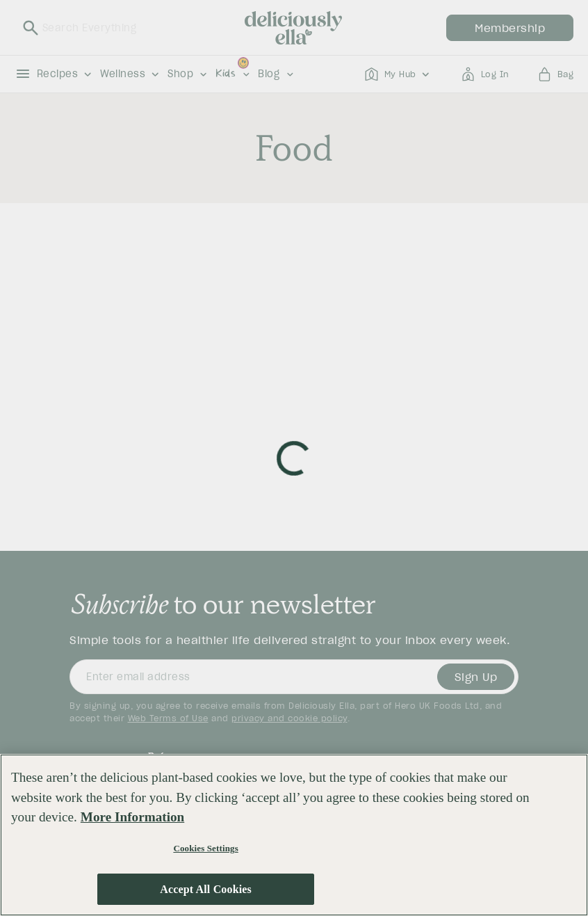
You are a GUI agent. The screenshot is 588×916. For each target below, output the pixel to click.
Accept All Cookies (206, 891)
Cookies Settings (205, 850)
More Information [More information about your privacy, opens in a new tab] (132, 818)
